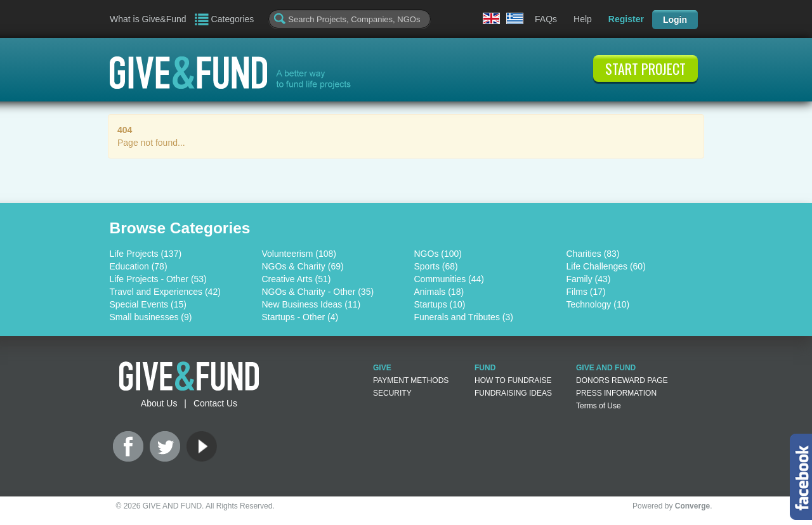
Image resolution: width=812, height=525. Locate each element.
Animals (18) (439, 292)
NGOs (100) (438, 254)
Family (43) (589, 279)
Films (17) (586, 292)
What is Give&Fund (148, 19)
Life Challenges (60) (606, 266)
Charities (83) (593, 254)
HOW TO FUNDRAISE (513, 380)
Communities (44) (449, 279)
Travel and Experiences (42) (165, 292)
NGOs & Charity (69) (303, 266)
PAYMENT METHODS (411, 380)
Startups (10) (440, 304)
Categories (233, 19)
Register (626, 19)
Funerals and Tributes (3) (464, 317)
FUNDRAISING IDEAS (513, 393)
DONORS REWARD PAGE (622, 380)
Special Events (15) (148, 304)
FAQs (546, 19)
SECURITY (392, 393)
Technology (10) (598, 304)
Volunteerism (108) (299, 254)
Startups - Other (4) (300, 317)
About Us (159, 403)
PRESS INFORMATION (616, 393)
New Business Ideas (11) (311, 304)
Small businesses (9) (151, 317)
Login (675, 20)
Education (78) (139, 266)
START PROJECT (645, 68)
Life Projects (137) (146, 254)
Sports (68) (436, 266)
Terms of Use (599, 406)
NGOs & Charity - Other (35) (318, 292)
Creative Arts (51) (297, 279)
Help (583, 19)
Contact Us (215, 403)
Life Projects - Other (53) (158, 279)
